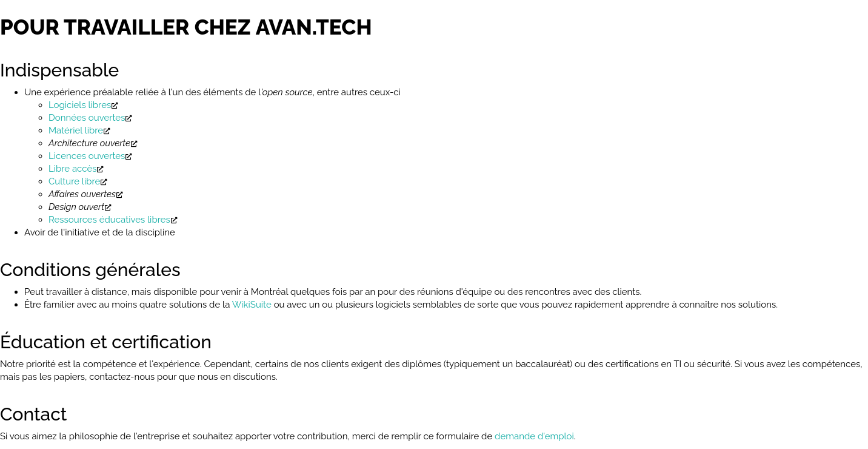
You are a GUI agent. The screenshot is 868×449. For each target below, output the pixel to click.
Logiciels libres (80, 105)
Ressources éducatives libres (109, 220)
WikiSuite (252, 305)
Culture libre (74, 181)
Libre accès (72, 169)
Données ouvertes (87, 118)
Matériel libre (76, 130)
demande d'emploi (534, 436)
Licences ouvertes (87, 156)
